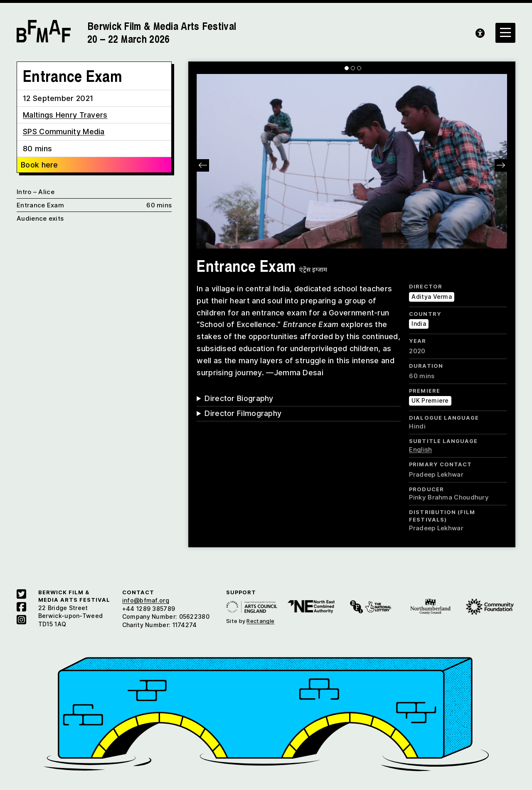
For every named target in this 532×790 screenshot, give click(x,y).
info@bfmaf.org (146, 600)
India (419, 324)
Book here (39, 165)
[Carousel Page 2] (353, 68)
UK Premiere (430, 400)
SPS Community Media (64, 132)
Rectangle (260, 621)
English (420, 449)
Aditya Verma (432, 297)
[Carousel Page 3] (359, 68)
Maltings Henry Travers (65, 115)
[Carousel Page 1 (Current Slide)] (347, 68)
